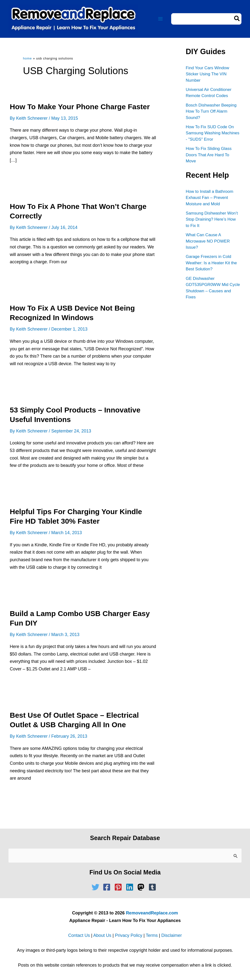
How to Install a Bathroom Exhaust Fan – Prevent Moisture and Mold (210, 198)
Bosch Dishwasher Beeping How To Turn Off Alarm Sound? (211, 111)
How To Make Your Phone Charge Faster (80, 107)
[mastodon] (142, 887)
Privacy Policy (129, 935)
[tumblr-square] (154, 887)
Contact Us (79, 935)
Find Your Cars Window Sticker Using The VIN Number (208, 74)
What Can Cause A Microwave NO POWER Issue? (208, 241)
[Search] (237, 19)
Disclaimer (172, 935)
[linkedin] (131, 887)
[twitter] (97, 887)
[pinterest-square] (119, 887)
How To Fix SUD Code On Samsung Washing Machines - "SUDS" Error (213, 133)
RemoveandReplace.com (152, 913)
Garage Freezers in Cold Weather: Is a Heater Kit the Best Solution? (211, 263)
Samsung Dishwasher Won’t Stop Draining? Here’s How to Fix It (212, 219)
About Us (102, 935)
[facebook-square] (108, 887)
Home (27, 58)
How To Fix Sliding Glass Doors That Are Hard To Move (209, 155)
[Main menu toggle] (160, 19)
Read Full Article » (33, 176)
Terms (152, 935)
